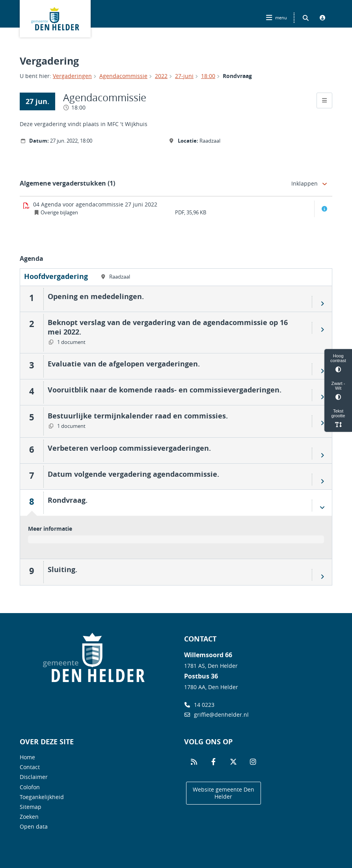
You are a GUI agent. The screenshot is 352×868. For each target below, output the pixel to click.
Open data (34, 826)
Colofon (30, 787)
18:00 (208, 76)
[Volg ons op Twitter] (233, 762)
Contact (30, 767)
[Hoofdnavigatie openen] (277, 18)
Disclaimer (34, 777)
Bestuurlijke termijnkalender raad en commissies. (138, 416)
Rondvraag (237, 76)
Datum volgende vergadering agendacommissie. (133, 474)
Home (27, 757)
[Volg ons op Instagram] (253, 762)
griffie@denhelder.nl (216, 715)
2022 (161, 76)
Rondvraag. (68, 500)
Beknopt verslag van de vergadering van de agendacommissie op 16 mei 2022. (168, 327)
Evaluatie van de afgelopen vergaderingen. (124, 364)
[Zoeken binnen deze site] (305, 18)
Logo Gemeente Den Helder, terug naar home (55, 19)
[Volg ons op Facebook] (214, 762)
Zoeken (29, 817)
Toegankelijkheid (42, 797)
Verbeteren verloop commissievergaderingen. (129, 448)
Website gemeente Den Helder (223, 793)
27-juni (184, 76)
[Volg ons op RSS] (194, 762)
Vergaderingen (72, 76)
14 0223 (199, 705)
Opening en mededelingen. (96, 296)
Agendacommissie (123, 76)
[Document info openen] (324, 209)
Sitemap (31, 807)
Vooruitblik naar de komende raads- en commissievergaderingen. (165, 390)
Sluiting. (62, 569)
